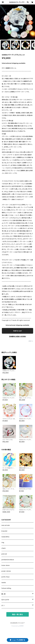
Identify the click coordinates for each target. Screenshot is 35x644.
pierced (4, 554)
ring (3, 542)
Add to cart (17, 331)
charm (4, 548)
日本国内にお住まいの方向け (18, 336)
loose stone (6, 565)
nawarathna (5, 537)
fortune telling (6, 588)
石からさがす (5, 600)
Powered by (18, 626)
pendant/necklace (8, 560)
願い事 (3, 594)
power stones (6, 571)
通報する (31, 341)
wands (4, 582)
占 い (3, 605)
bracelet (4, 531)
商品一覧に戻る (18, 614)
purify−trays (6, 577)
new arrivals (6, 525)
